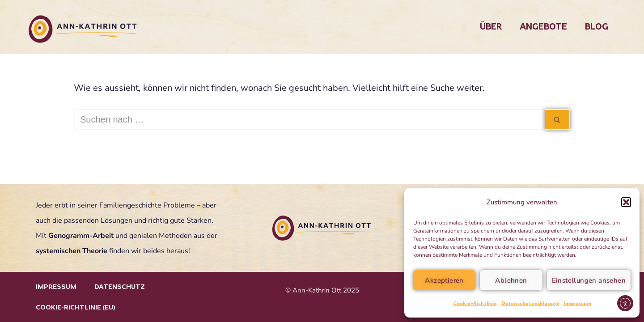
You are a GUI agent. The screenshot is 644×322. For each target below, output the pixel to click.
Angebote (543, 27)
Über (491, 27)
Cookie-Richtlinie (475, 303)
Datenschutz (120, 287)
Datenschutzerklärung (530, 303)
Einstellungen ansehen (589, 280)
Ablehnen (511, 280)
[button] (626, 202)
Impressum (577, 303)
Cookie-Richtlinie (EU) (76, 307)
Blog (597, 27)
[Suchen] (309, 120)
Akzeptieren (444, 280)
